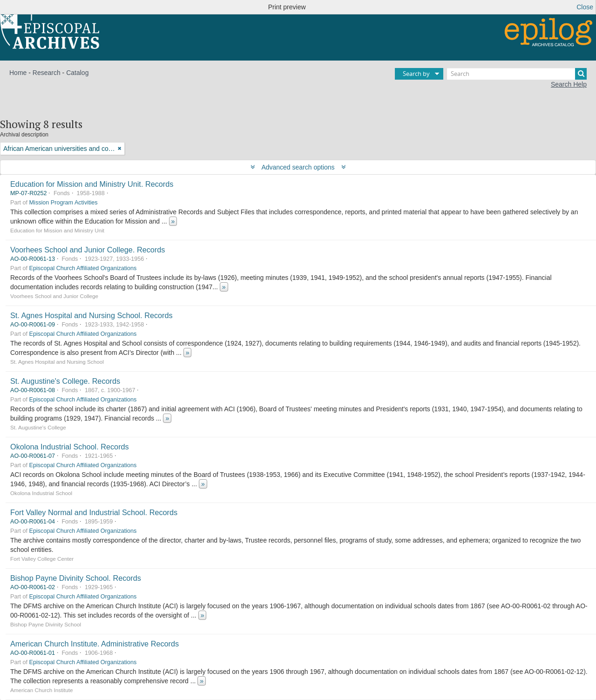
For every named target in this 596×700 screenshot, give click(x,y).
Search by (416, 74)
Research (47, 73)
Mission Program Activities (64, 203)
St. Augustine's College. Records (65, 381)
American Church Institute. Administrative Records (95, 644)
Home (18, 73)
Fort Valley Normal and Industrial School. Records (94, 512)
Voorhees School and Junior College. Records (88, 250)
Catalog (77, 73)
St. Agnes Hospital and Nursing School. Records (91, 315)
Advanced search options (298, 167)
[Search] (517, 74)
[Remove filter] (120, 149)
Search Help (569, 84)
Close (585, 7)
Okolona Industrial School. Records (70, 447)
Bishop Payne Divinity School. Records (76, 578)
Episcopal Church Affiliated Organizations (83, 268)
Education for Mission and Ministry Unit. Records (92, 184)
